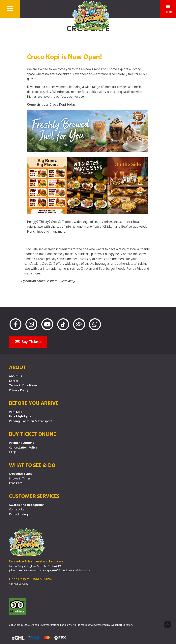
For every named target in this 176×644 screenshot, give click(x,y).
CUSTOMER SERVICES (34, 496)
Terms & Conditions (23, 385)
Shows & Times (20, 478)
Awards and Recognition (27, 505)
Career (14, 381)
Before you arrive (34, 403)
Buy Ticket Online (33, 434)
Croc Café (16, 483)
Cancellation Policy (23, 447)
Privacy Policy (19, 390)
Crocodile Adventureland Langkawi (51, 625)
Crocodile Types (21, 474)
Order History (19, 514)
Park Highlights (20, 416)
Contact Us (17, 509)
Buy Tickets (28, 341)
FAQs (13, 452)
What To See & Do (32, 465)
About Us (15, 376)
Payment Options (21, 443)
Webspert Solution (121, 625)
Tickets (168, 9)
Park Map (16, 412)
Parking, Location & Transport (30, 421)
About (17, 367)
